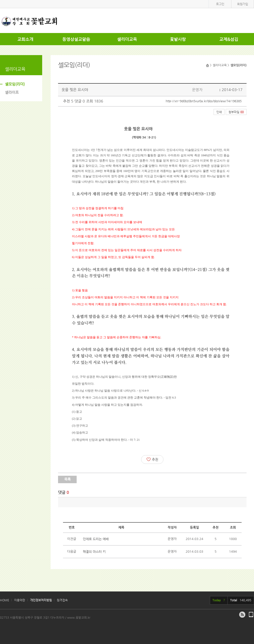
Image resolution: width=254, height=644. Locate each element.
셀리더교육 (127, 39)
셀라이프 (12, 92)
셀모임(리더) (15, 84)
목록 (67, 479)
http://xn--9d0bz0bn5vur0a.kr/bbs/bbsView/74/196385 (204, 101)
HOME (5, 600)
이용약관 (20, 600)
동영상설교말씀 (76, 39)
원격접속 (62, 600)
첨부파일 (236, 112)
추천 (152, 459)
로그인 (220, 4)
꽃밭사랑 (178, 39)
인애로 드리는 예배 (96, 539)
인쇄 (219, 112)
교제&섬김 (229, 39)
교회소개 (25, 39)
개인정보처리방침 (41, 600)
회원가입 (243, 4)
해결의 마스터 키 (94, 552)
